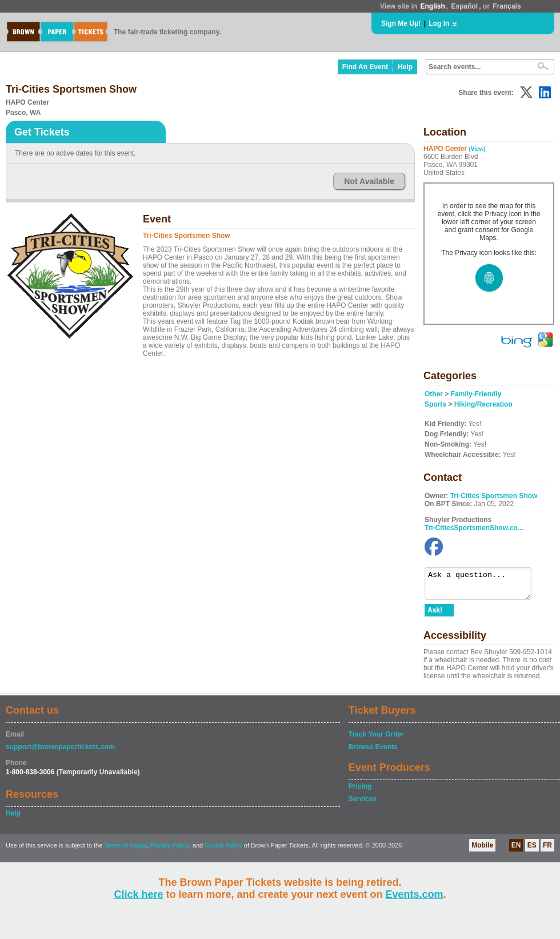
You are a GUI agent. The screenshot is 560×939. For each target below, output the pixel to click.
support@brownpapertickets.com (60, 752)
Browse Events (373, 752)
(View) (477, 149)
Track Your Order (376, 739)
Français (507, 6)
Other (434, 394)
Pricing (360, 791)
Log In (439, 23)
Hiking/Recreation (483, 404)
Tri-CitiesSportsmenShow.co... (474, 528)
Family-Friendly (476, 394)
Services (363, 804)
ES (532, 850)
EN (516, 850)
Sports (435, 404)
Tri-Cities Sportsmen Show (494, 496)
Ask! (435, 615)
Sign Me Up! (401, 23)
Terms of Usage (125, 851)
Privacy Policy (170, 851)
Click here (138, 894)
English (432, 6)
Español (465, 6)
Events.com (415, 894)
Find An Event (365, 67)
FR (547, 850)
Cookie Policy (223, 851)
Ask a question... (484, 586)
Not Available (369, 181)
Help (405, 67)
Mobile (482, 850)
